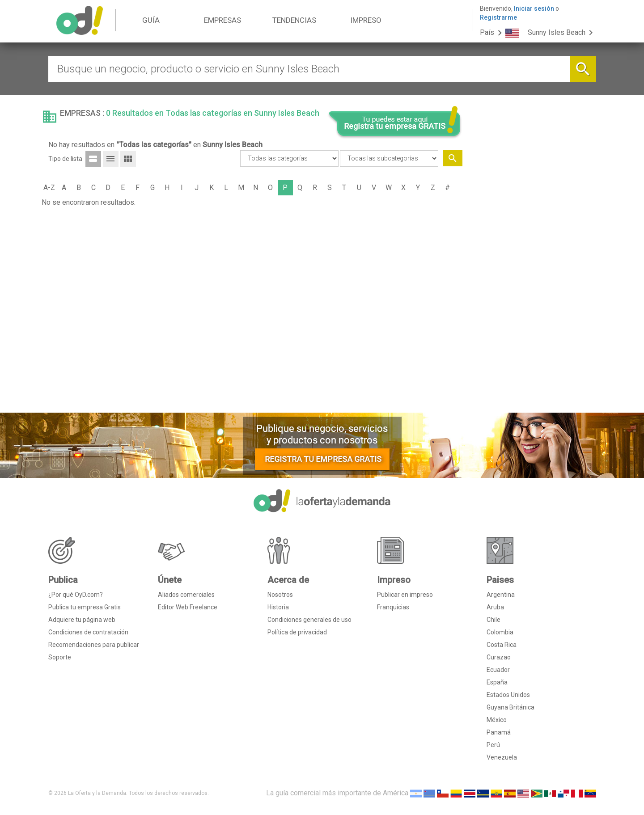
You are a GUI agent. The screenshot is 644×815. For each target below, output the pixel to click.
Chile (494, 620)
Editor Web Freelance (188, 607)
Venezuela (502, 757)
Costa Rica (502, 645)
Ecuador (498, 670)
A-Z (49, 188)
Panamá (499, 732)
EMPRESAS (222, 20)
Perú (493, 745)
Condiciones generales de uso (309, 620)
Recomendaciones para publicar (94, 645)
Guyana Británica (511, 707)
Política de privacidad (297, 632)
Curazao (499, 657)
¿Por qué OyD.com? (76, 595)
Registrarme (498, 17)
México (497, 720)
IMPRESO (366, 20)
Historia (278, 607)
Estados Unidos (508, 695)
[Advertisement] (533, 270)
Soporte (60, 657)
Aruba (495, 607)
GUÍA (151, 20)
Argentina (501, 595)
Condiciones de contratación (88, 632)
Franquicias (393, 607)
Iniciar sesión (534, 8)
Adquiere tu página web (82, 620)
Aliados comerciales (186, 595)
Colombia (500, 632)
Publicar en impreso (405, 595)
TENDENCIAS (294, 20)
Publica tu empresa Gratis (85, 607)
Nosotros (280, 595)
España (497, 682)
